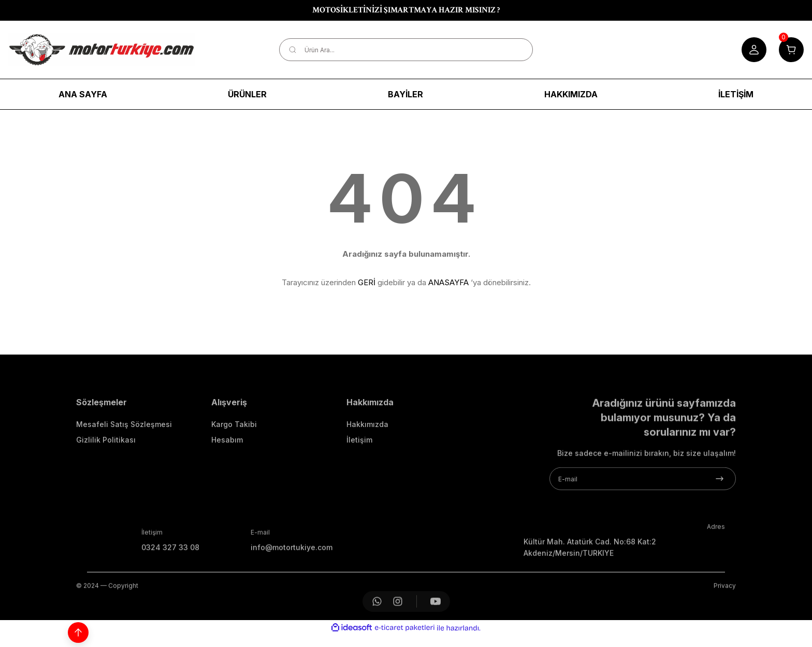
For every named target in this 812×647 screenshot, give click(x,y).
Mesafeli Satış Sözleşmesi (124, 456)
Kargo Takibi (234, 456)
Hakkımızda (367, 456)
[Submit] (720, 510)
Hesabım (227, 471)
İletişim (359, 471)
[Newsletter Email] (643, 510)
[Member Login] (754, 50)
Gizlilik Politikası (106, 471)
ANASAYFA (448, 282)
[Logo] (102, 50)
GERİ (367, 282)
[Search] (406, 50)
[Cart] (791, 50)
